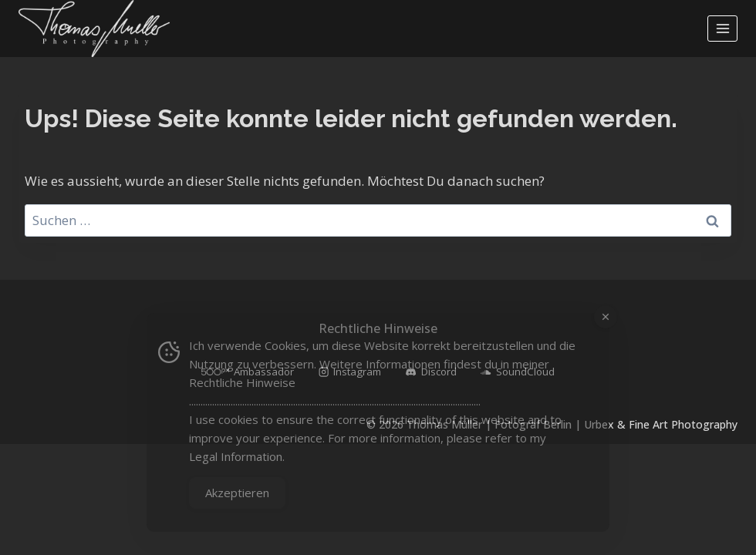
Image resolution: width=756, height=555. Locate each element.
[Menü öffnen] (722, 28)
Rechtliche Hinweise (242, 382)
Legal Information (236, 456)
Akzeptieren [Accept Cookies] (237, 493)
